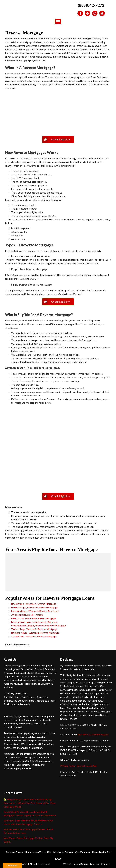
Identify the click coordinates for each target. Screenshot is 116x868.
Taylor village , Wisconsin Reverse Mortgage (34, 629)
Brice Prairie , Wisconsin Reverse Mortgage (34, 604)
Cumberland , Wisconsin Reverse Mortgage (34, 636)
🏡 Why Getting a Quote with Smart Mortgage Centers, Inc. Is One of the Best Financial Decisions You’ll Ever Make (30, 803)
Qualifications (83, 852)
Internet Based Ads (87, 766)
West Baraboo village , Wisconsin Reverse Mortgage (38, 625)
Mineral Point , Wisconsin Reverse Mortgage (34, 622)
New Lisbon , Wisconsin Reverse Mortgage (33, 618)
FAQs (58, 859)
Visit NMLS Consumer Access (93, 734)
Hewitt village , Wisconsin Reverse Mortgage (35, 607)
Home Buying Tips (102, 852)
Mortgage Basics (14, 852)
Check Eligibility (60, 139)
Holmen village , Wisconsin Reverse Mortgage (35, 611)
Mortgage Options (63, 852)
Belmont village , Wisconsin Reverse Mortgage (35, 633)
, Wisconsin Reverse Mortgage (27, 615)
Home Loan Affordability (38, 852)
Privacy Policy (68, 766)
